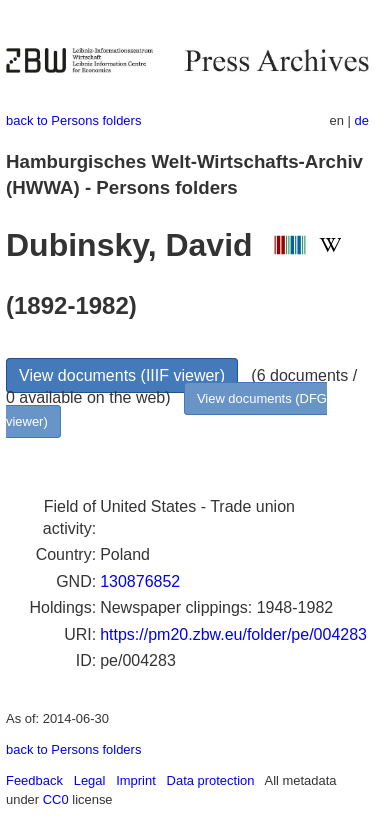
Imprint (136, 780)
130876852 (140, 581)
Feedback (34, 780)
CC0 (56, 799)
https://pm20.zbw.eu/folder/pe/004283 (233, 634)
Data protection (211, 780)
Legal (90, 780)
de (362, 120)
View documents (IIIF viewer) (122, 375)
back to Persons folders (73, 120)
